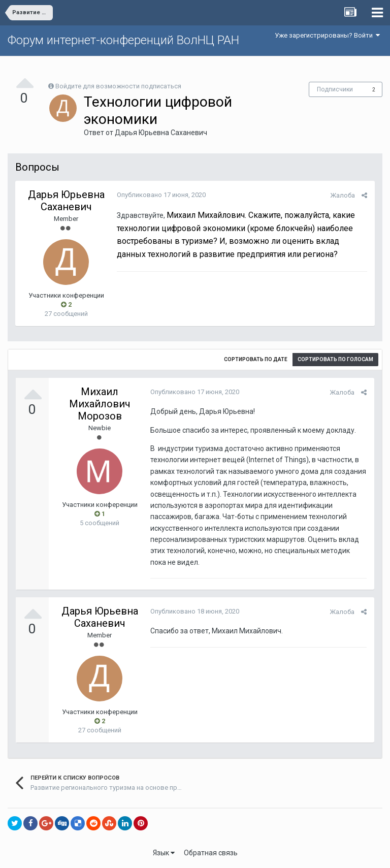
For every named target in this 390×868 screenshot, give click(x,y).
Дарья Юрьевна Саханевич (161, 133)
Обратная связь (211, 853)
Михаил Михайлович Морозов (100, 404)
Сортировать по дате (256, 359)
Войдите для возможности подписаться (118, 86)
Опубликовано (161, 195)
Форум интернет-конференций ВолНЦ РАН (123, 40)
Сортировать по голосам (335, 359)
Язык (164, 853)
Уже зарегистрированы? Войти (327, 35)
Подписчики (335, 89)
